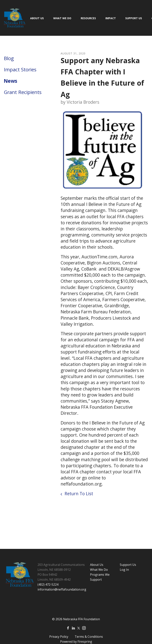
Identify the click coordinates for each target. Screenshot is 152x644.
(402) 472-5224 (48, 584)
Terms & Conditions (89, 637)
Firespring (85, 642)
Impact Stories (20, 69)
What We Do (62, 18)
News (11, 81)
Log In (124, 570)
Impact (111, 18)
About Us (37, 18)
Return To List (78, 494)
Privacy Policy (59, 637)
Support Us (134, 18)
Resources (88, 18)
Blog (9, 58)
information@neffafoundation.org (62, 589)
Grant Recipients (23, 92)
